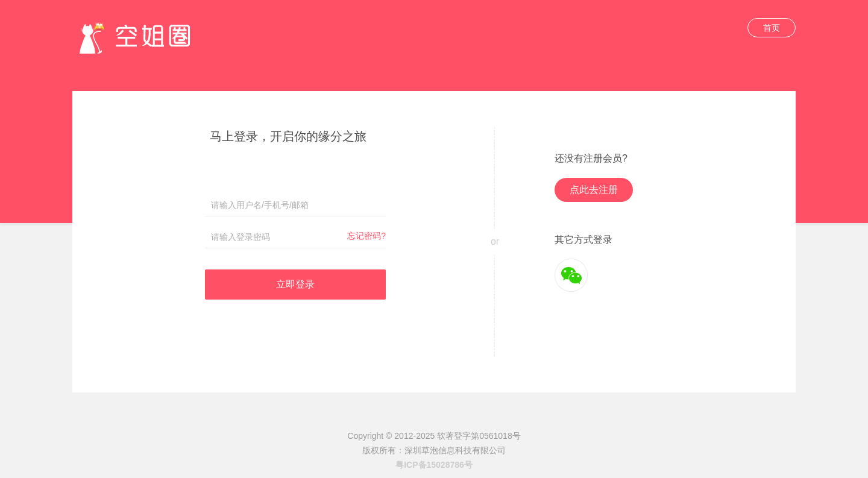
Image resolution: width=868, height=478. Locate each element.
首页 (772, 28)
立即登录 (295, 284)
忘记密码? (366, 236)
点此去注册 (594, 190)
